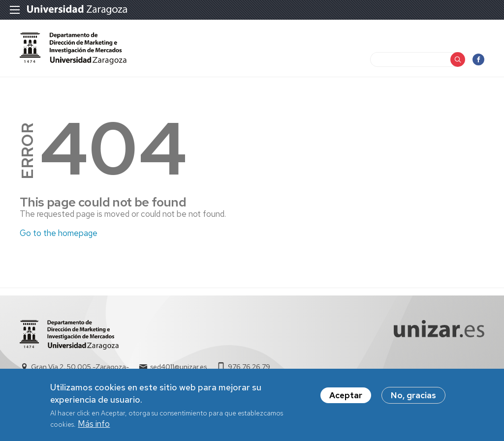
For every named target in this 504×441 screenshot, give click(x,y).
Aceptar (346, 398)
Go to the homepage (59, 233)
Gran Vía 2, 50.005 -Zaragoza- (80, 367)
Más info (94, 427)
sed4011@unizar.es (178, 367)
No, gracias (413, 398)
